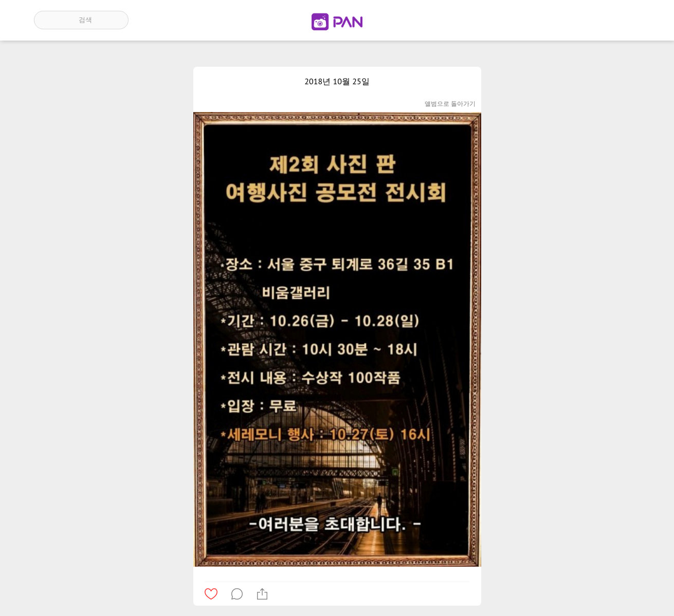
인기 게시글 (596, 20)
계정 (626, 20)
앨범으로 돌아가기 (450, 104)
